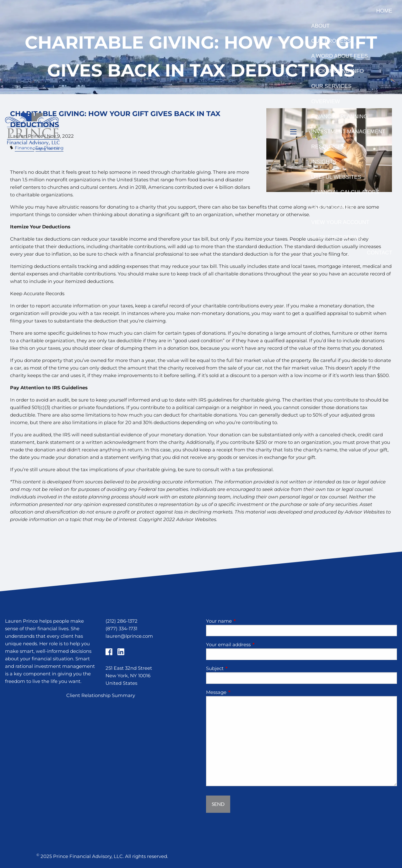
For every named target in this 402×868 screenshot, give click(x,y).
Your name (243, 621)
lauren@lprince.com (129, 636)
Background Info (337, 71)
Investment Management (348, 132)
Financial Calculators (345, 192)
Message (241, 692)
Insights (324, 162)
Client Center (332, 207)
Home (384, 11)
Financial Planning (340, 117)
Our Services (331, 86)
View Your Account (340, 222)
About (321, 26)
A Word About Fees (340, 56)
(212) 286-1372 (122, 621)
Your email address (253, 644)
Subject (239, 668)
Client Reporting (337, 237)
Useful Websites (336, 177)
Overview (326, 101)
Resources (328, 147)
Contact (380, 253)
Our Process (331, 41)
